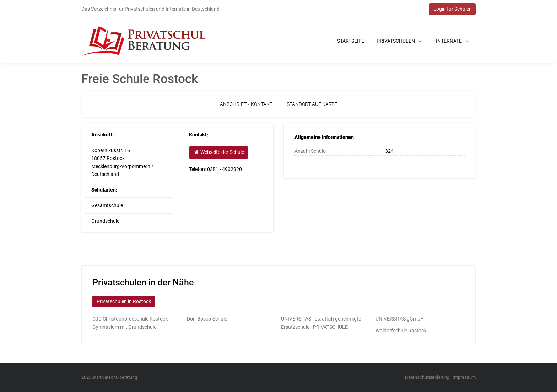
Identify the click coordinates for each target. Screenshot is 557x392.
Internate (452, 41)
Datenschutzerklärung (427, 377)
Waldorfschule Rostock (401, 331)
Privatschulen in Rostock (124, 301)
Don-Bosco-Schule (207, 319)
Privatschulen (399, 41)
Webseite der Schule (218, 152)
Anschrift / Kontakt (246, 104)
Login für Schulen (453, 9)
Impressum (464, 377)
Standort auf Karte (312, 104)
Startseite (351, 41)
